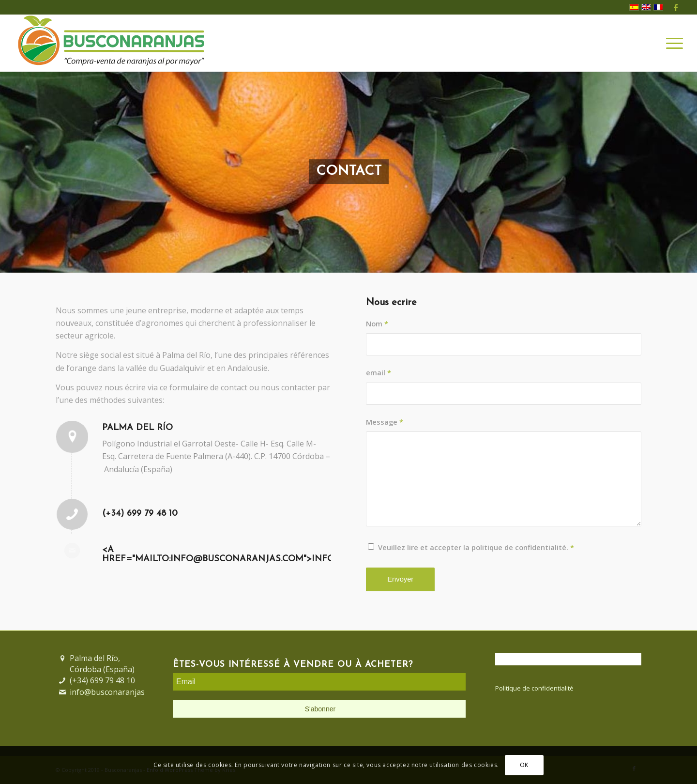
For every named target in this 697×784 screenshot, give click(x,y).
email (379, 372)
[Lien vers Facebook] (676, 7)
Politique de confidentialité (534, 688)
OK (524, 765)
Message (385, 422)
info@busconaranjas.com (115, 692)
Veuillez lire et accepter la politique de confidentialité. (476, 547)
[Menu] (671, 43)
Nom (377, 323)
